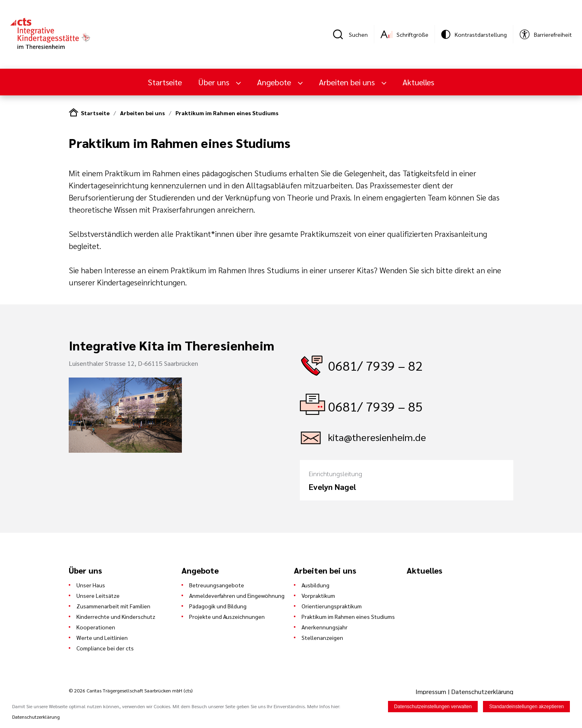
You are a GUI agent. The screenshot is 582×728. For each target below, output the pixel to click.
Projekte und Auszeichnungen (227, 616)
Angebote (275, 82)
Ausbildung (315, 585)
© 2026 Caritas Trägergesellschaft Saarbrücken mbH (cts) (131, 690)
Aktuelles (418, 82)
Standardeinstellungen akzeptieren (526, 707)
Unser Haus (91, 585)
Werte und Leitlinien (102, 637)
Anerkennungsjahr (325, 627)
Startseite (165, 82)
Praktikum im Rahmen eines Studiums (227, 113)
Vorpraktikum (318, 595)
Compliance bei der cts (105, 648)
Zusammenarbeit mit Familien (113, 606)
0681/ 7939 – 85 (375, 406)
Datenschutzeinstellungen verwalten (433, 707)
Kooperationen (96, 627)
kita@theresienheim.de (377, 437)
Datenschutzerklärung (482, 691)
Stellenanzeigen (322, 637)
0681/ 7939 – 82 (375, 365)
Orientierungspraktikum (332, 606)
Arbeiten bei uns (348, 82)
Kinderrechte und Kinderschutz (116, 616)
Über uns (215, 82)
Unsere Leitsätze (98, 595)
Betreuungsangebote (217, 585)
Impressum (432, 691)
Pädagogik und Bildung (218, 606)
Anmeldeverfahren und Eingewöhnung (237, 595)
